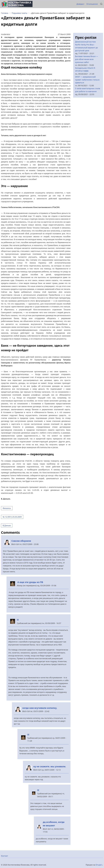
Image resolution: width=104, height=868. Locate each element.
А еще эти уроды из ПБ (30, 582)
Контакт (5, 856)
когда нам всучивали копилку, (40, 708)
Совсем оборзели (21, 541)
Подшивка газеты (19, 13)
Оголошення (92, 4)
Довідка (80, 4)
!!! (18, 620)
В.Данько (7, 525)
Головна (5, 13)
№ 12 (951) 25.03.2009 (12, 517)
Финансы (7, 508)
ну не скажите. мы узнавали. (50, 766)
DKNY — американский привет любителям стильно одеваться (87, 80)
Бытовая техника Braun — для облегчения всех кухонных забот (87, 59)
